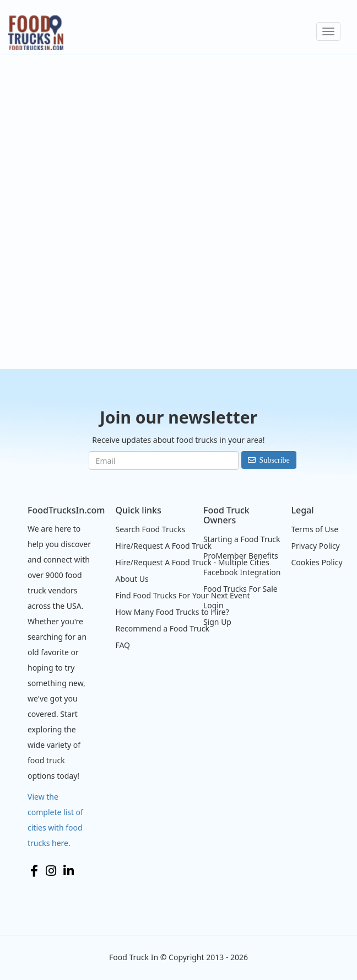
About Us (132, 579)
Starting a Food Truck (242, 539)
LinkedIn (69, 871)
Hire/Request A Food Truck (163, 546)
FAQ (123, 645)
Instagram (51, 871)
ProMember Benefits (241, 556)
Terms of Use (315, 529)
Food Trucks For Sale (240, 589)
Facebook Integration (242, 572)
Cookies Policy (317, 562)
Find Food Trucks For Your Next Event (182, 595)
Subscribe (275, 460)
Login (213, 605)
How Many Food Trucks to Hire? (172, 612)
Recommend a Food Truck (162, 628)
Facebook (34, 871)
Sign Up (217, 622)
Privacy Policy (315, 546)
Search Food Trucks (150, 529)
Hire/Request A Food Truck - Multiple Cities (192, 562)
